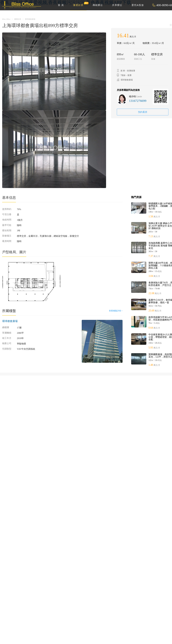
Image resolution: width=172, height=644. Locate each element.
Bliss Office (6, 19)
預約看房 (143, 112)
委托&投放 (138, 5)
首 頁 (61, 5)
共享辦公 (117, 5)
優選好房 (80, 4)
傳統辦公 (98, 5)
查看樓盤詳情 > (116, 311)
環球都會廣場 (30, 19)
